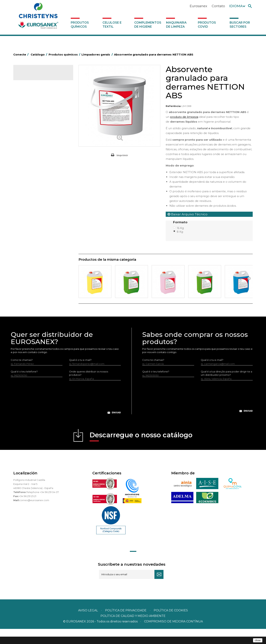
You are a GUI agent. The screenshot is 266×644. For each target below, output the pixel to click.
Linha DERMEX (29, 209)
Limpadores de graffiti (34, 192)
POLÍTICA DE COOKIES (171, 625)
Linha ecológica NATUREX (36, 215)
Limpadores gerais (31, 197)
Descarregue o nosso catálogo (141, 451)
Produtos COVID (207, 25)
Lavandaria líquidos (32, 146)
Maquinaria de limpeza (176, 25)
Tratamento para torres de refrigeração (36, 246)
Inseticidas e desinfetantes (36, 135)
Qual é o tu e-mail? (80, 375)
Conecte (22, 54)
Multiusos (26, 226)
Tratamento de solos (33, 237)
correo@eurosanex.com (34, 515)
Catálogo (31, 76)
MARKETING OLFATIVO (34, 89)
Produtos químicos (80, 25)
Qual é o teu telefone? (24, 387)
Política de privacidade (126, 625)
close (258, 640)
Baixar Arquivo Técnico (187, 214)
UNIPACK (26, 254)
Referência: (173, 106)
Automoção (28, 100)
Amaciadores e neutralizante (38, 158)
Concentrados (29, 106)
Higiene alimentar (31, 123)
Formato (181, 222)
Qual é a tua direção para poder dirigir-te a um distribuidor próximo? (226, 388)
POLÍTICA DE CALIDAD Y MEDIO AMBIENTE (133, 631)
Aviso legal (88, 625)
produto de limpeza (184, 117)
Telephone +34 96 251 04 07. (43, 507)
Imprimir (122, 155)
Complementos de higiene (148, 25)
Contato (218, 6)
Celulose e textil (112, 25)
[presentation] (66, 415)
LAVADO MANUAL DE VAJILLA (38, 175)
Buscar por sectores (240, 25)
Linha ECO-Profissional (34, 220)
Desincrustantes (30, 118)
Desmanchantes (30, 140)
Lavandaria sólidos (31, 152)
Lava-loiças (27, 169)
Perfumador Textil (31, 163)
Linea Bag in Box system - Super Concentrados (39, 183)
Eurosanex (198, 6)
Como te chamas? (22, 375)
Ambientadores (30, 95)
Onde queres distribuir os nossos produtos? (89, 388)
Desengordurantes (32, 112)
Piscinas (25, 232)
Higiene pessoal (30, 129)
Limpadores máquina (33, 203)
